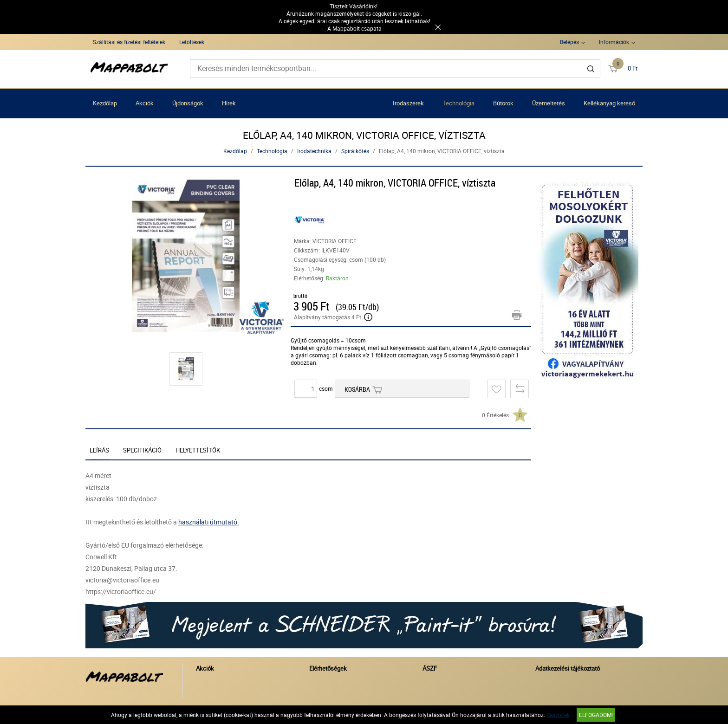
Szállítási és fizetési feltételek (129, 42)
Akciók (145, 103)
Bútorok (503, 103)
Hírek (229, 103)
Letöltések (192, 42)
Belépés (569, 42)
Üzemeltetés (549, 103)
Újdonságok (188, 103)
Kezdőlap (105, 103)
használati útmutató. (209, 522)
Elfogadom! (596, 715)
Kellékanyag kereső (609, 103)
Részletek (558, 715)
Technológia (458, 103)
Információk (614, 42)
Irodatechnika (314, 151)
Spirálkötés (355, 151)
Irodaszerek (408, 103)
